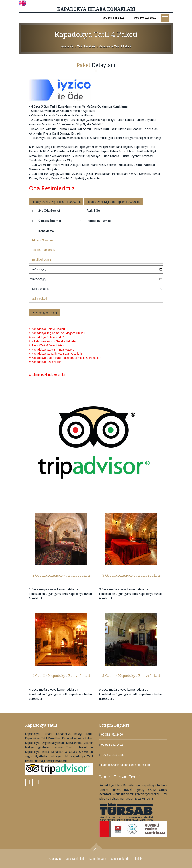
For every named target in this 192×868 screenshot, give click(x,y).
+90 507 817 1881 (145, 18)
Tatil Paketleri (86, 46)
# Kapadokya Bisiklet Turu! (46, 362)
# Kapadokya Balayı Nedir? (47, 337)
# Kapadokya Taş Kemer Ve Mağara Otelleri (57, 333)
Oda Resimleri (75, 859)
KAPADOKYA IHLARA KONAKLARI (96, 9)
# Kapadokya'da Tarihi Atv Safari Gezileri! (55, 354)
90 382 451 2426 (112, 735)
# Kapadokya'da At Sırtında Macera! (52, 350)
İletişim (139, 859)
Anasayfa (67, 46)
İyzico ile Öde (97, 859)
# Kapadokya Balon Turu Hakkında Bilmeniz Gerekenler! (65, 358)
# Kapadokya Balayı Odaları (47, 329)
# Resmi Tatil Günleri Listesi (47, 345)
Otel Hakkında (120, 859)
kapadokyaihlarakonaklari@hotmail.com (126, 765)
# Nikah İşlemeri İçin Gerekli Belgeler (53, 341)
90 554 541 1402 (113, 18)
